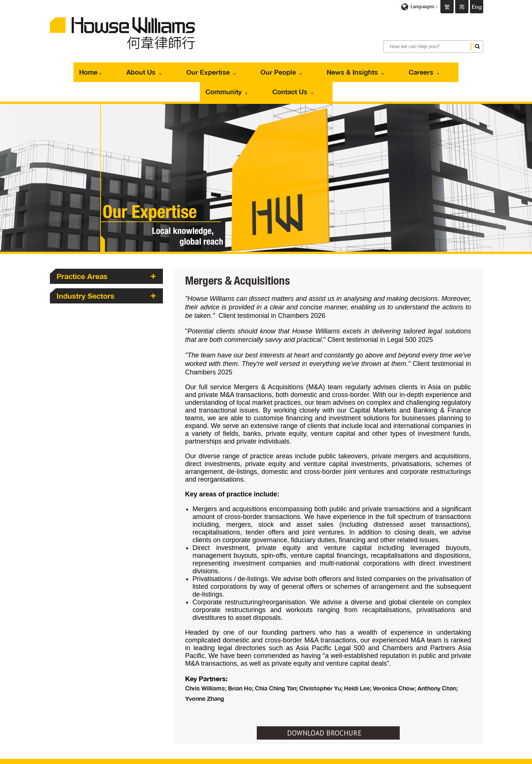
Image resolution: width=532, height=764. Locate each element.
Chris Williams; (207, 662)
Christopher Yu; (322, 662)
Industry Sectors (86, 269)
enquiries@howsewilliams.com (208, 741)
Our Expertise (171, 69)
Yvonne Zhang (205, 672)
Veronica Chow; (395, 662)
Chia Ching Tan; (277, 662)
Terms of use (200, 756)
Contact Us (446, 69)
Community (393, 69)
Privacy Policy (235, 756)
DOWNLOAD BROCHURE (324, 707)
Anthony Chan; (438, 662)
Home (76, 69)
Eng (477, 7)
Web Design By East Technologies (439, 756)
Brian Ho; (241, 662)
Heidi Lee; (358, 662)
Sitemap (325, 756)
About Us (117, 69)
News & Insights (289, 69)
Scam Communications (283, 756)
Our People (228, 69)
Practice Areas (82, 250)
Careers (345, 69)
